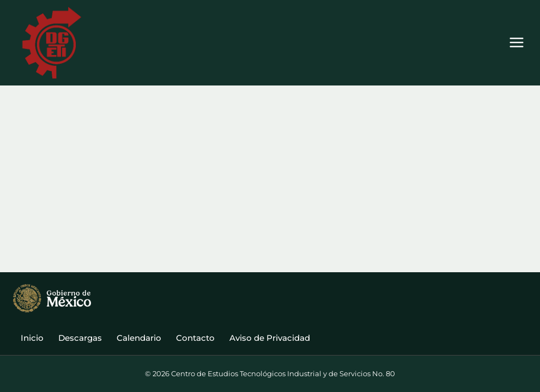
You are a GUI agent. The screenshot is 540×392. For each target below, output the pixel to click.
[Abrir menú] (516, 43)
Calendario (139, 338)
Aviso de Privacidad (270, 338)
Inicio (32, 338)
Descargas (80, 338)
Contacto (195, 338)
